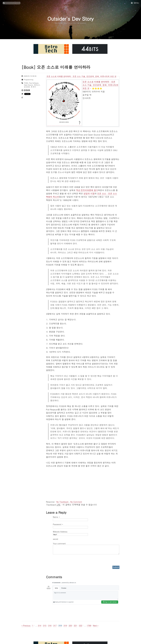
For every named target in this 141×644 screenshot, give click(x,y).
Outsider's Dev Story (70, 19)
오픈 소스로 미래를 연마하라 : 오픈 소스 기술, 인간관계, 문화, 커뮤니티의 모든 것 (81, 76)
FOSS (26, 83)
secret (56, 539)
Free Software (34, 83)
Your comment (59, 543)
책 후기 (33, 87)
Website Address (60, 532)
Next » (96, 625)
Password (58, 524)
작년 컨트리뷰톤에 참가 (87, 190)
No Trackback (63, 502)
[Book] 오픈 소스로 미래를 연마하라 (56, 67)
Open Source (28, 85)
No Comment (76, 502)
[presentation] (68, 559)
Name (56, 517)
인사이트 (27, 87)
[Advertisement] (83, 484)
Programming (29, 80)
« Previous (26, 625)
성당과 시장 (89, 194)
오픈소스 (37, 85)
